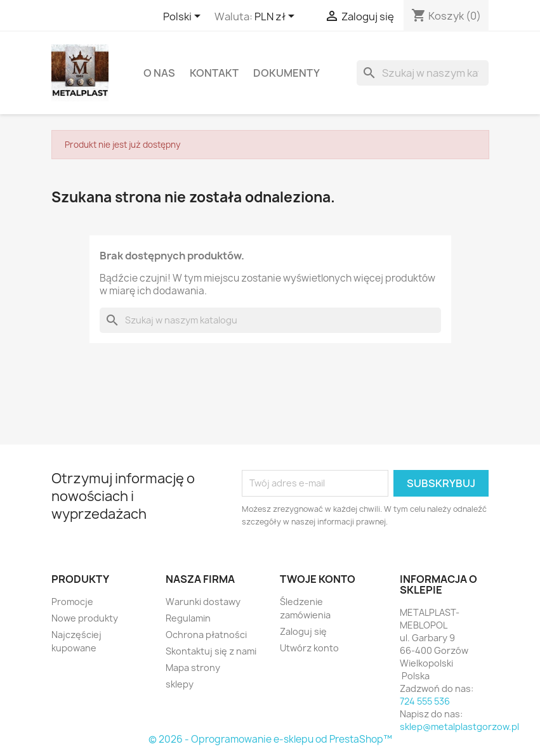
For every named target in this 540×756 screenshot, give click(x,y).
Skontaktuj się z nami (211, 651)
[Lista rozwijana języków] (184, 17)
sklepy (180, 684)
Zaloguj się (303, 631)
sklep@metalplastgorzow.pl (459, 727)
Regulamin (188, 618)
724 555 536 (425, 701)
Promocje (72, 602)
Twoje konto (318, 579)
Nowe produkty (85, 618)
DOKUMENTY (286, 73)
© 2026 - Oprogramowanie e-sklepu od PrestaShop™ (270, 739)
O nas (159, 73)
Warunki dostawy (203, 602)
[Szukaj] (423, 73)
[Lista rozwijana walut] (277, 17)
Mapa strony (193, 668)
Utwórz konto (309, 648)
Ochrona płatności (206, 635)
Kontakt (214, 73)
